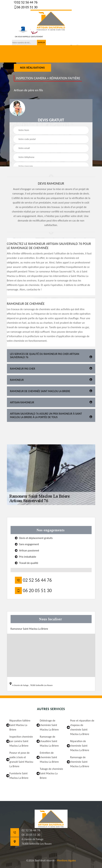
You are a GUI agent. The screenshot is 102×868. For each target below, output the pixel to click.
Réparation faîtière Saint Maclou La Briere (20, 725)
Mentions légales (66, 860)
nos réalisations (32, 68)
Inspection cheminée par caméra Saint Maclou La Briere (21, 741)
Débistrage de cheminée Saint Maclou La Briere (49, 725)
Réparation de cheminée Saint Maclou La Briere (80, 746)
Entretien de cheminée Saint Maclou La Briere (49, 757)
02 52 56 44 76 (27, 2)
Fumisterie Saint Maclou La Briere (19, 776)
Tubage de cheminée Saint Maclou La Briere (51, 773)
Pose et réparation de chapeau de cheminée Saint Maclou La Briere (82, 727)
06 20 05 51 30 (27, 7)
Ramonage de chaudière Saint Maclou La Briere (49, 741)
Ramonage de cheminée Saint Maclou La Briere (80, 762)
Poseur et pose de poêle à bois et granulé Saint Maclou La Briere (21, 759)
